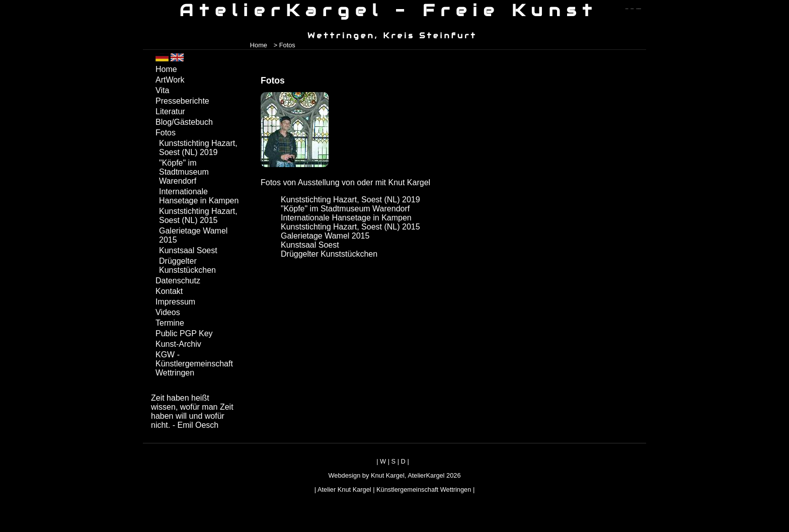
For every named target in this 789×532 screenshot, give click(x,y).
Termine (170, 323)
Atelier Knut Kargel (344, 489)
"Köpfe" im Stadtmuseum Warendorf (345, 209)
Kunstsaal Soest (310, 245)
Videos (168, 312)
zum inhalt (633, 9)
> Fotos (285, 45)
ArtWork (170, 80)
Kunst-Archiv (178, 344)
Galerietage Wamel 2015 (325, 236)
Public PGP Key (184, 333)
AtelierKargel (426, 475)
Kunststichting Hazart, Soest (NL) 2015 (350, 227)
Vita (162, 90)
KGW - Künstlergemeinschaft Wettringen (194, 364)
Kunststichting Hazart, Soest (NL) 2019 (350, 200)
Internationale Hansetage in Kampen (346, 218)
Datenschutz (178, 281)
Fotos (166, 133)
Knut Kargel (388, 475)
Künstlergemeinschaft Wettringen (424, 489)
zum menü (627, 9)
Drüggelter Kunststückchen (329, 254)
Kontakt (169, 291)
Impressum (175, 302)
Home (259, 45)
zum (639, 9)
